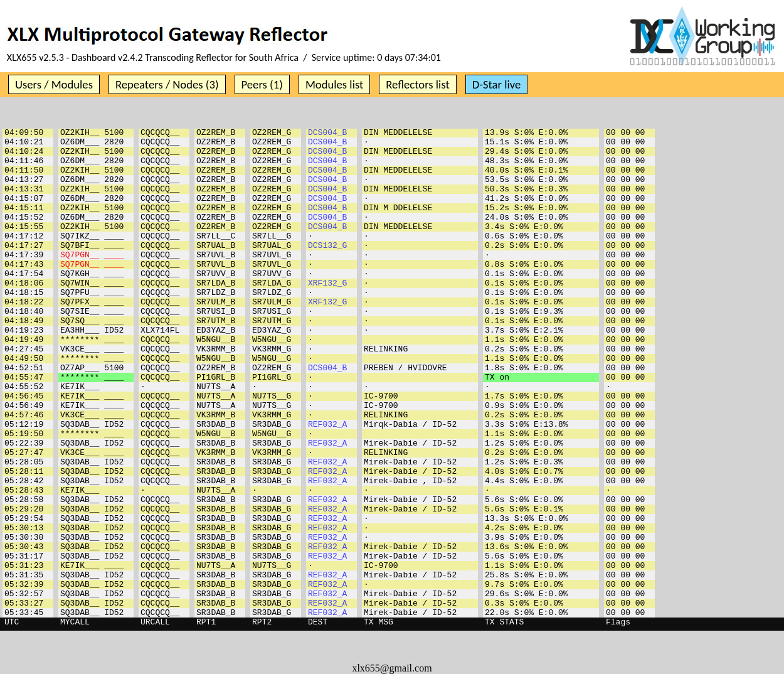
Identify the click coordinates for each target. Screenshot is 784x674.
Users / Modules (54, 84)
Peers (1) (262, 84)
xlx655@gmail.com (392, 668)
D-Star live (497, 84)
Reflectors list (417, 84)
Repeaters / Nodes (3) (167, 84)
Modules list (334, 84)
